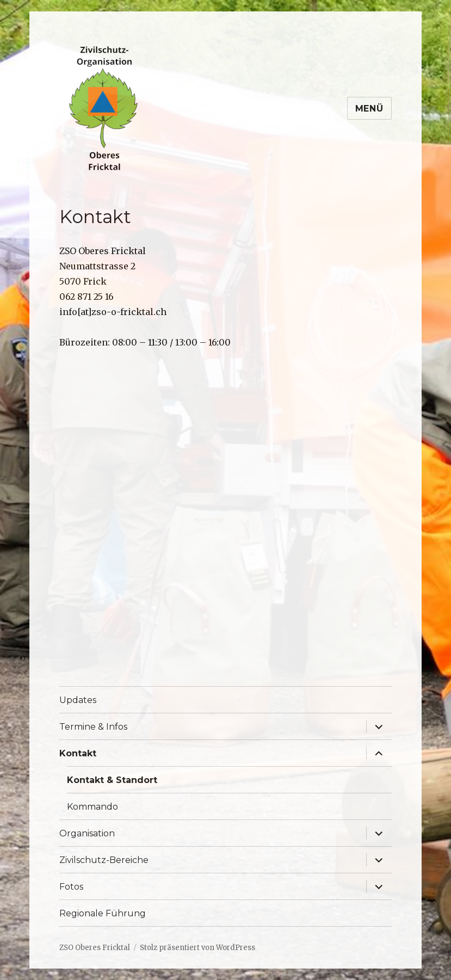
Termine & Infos (93, 727)
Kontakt (78, 753)
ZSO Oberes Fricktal (95, 948)
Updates (78, 700)
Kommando (92, 807)
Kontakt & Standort (112, 780)
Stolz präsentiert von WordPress (197, 948)
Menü (369, 109)
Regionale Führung (103, 913)
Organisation (87, 833)
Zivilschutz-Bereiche (104, 860)
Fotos (71, 887)
